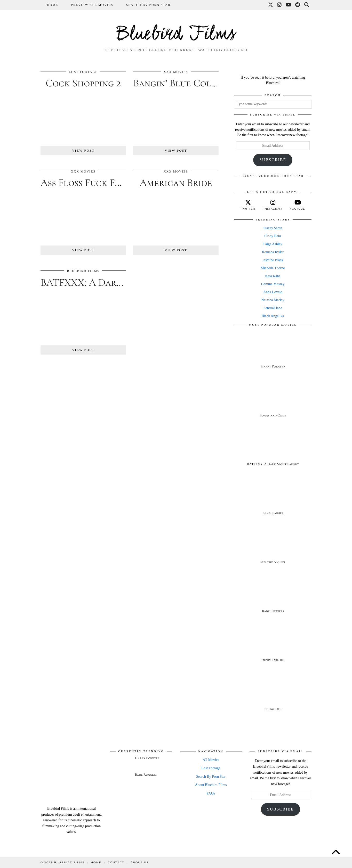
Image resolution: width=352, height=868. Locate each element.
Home (53, 5)
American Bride (176, 183)
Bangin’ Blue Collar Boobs (195, 83)
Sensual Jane (273, 308)
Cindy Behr (273, 236)
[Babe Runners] (273, 597)
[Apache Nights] (273, 548)
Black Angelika (273, 316)
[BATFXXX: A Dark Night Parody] (273, 450)
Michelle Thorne (273, 268)
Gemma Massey (273, 284)
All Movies (211, 760)
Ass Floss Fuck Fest (85, 183)
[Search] (307, 5)
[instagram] (273, 205)
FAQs (211, 793)
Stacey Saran (273, 228)
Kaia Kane (273, 276)
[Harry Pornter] (273, 352)
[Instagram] (280, 5)
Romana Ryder (273, 252)
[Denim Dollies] (273, 646)
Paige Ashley (273, 244)
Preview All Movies (92, 5)
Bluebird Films (176, 35)
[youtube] (298, 205)
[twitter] (248, 205)
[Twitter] (271, 5)
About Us (140, 862)
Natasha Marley (273, 300)
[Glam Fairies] (273, 499)
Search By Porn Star (148, 5)
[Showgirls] (273, 694)
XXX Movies (176, 72)
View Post (83, 150)
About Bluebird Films (211, 785)
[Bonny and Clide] (273, 401)
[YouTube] (289, 5)
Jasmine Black (273, 260)
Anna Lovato (273, 292)
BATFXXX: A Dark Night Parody (114, 282)
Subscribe (273, 160)
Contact (116, 862)
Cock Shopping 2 (83, 83)
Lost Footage (83, 72)
